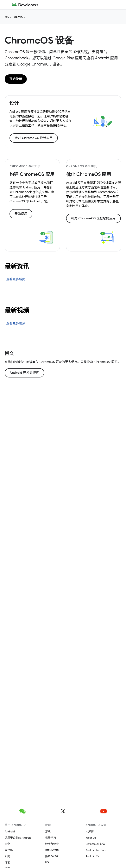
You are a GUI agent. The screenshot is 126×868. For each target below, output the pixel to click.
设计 (14, 103)
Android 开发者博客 (24, 373)
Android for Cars (96, 850)
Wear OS (91, 838)
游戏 (48, 831)
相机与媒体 (52, 850)
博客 (7, 862)
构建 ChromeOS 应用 (32, 174)
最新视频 (17, 310)
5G (47, 862)
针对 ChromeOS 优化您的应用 (93, 218)
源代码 (9, 850)
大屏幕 (90, 831)
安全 (7, 844)
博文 (9, 354)
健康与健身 (52, 844)
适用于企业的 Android (18, 838)
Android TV (92, 856)
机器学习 (51, 838)
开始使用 (16, 79)
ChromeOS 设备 (39, 40)
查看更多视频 (16, 323)
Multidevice (15, 17)
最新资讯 (17, 266)
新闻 (7, 856)
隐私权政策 (52, 856)
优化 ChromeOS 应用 (89, 174)
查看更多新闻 (16, 279)
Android (10, 831)
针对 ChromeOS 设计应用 (34, 138)
